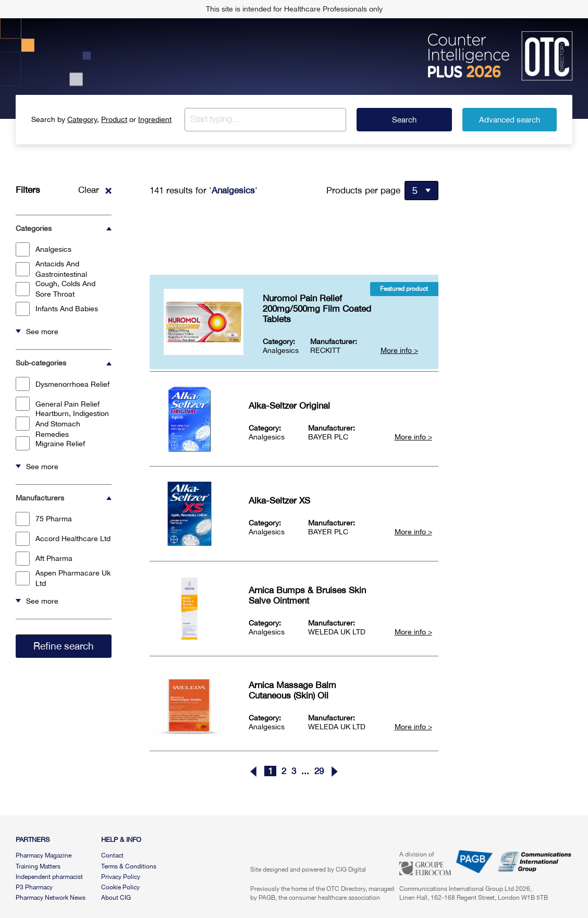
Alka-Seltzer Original (289, 406)
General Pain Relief (58, 404)
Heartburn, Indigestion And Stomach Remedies (62, 424)
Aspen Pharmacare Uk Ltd (63, 578)
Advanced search (510, 120)
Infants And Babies (57, 309)
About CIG (116, 898)
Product (114, 119)
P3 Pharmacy (34, 887)
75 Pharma (44, 519)
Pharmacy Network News (51, 898)
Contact (112, 855)
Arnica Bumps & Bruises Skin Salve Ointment (307, 595)
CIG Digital (351, 870)
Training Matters (38, 866)
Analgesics (44, 249)
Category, (83, 119)
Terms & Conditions (129, 866)
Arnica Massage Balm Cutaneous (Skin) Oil (292, 690)
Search (404, 120)
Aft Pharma (44, 559)
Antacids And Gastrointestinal (51, 269)
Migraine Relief (50, 443)
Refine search (64, 646)
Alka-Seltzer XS (279, 500)
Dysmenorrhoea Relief (63, 384)
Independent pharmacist (49, 877)
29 (319, 771)
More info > (399, 350)
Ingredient (155, 119)
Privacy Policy (121, 877)
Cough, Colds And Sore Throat (56, 289)
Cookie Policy (120, 887)
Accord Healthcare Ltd (63, 539)
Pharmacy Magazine (44, 855)
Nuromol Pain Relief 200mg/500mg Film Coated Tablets (317, 309)
